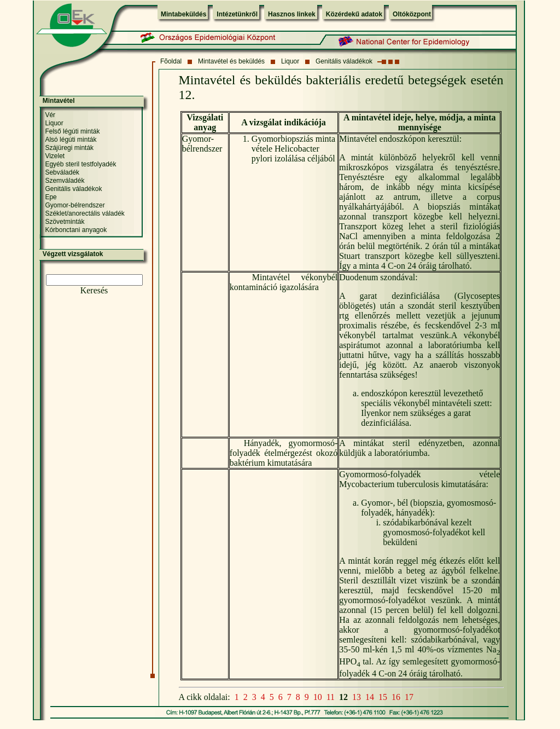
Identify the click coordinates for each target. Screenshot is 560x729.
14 (370, 697)
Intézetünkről (237, 14)
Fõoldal (171, 61)
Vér (50, 115)
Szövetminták (65, 222)
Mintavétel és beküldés (231, 61)
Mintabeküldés (183, 14)
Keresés (94, 290)
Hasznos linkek (292, 14)
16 (396, 697)
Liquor (290, 61)
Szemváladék (65, 181)
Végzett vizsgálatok (73, 254)
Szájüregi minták (69, 148)
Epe (51, 197)
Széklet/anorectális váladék (84, 213)
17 (409, 697)
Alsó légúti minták (71, 140)
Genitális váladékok (344, 61)
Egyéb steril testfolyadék (80, 164)
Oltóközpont (412, 14)
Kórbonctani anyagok (76, 230)
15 (383, 697)
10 (318, 697)
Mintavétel (59, 101)
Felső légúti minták (72, 131)
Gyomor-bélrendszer (75, 205)
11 (331, 697)
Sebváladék (62, 172)
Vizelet (55, 156)
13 (357, 697)
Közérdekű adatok (354, 14)
